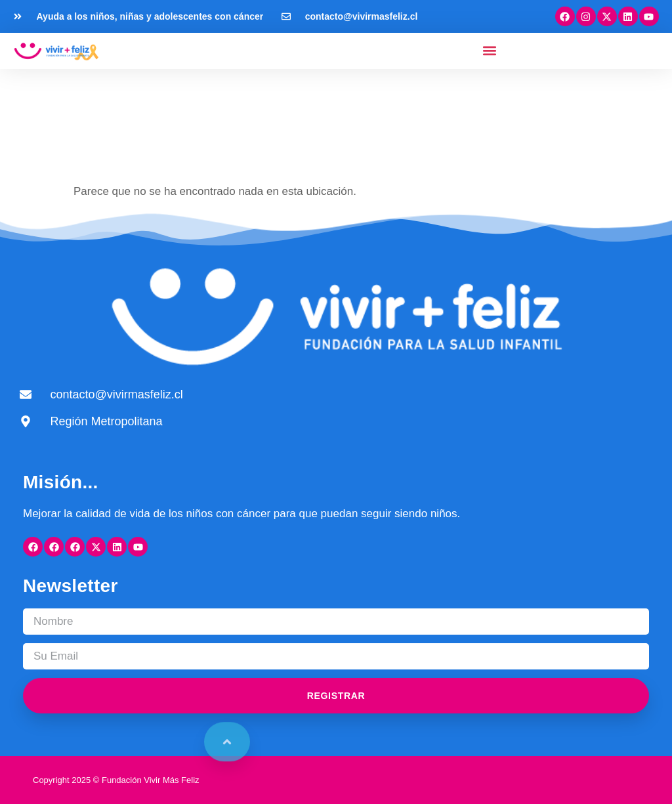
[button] (490, 51)
